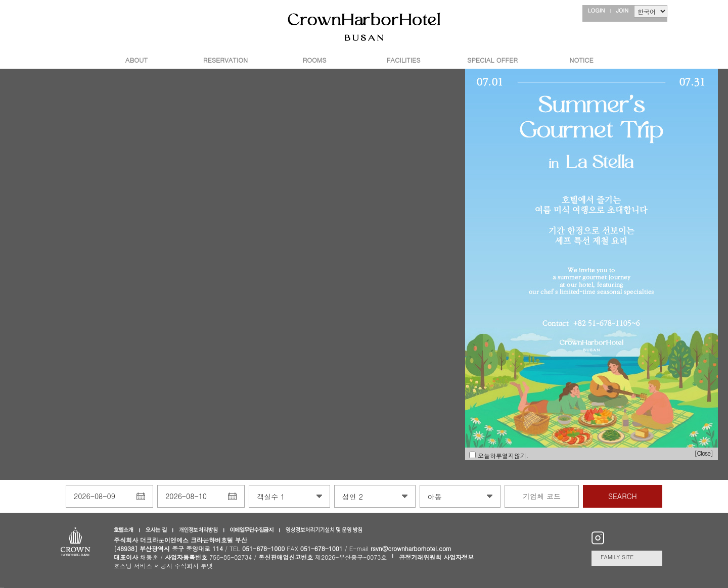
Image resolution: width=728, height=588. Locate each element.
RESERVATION (225, 60)
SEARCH (623, 496)
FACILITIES (404, 60)
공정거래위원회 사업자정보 (436, 557)
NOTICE (581, 60)
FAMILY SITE (617, 557)
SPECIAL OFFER (492, 60)
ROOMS (315, 60)
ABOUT (136, 60)
